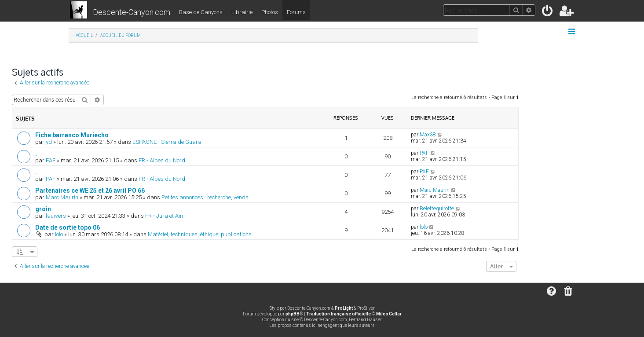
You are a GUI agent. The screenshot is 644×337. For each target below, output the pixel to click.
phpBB (293, 314)
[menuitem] (548, 13)
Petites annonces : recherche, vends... (207, 197)
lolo (59, 234)
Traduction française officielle (338, 314)
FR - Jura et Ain (164, 216)
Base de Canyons (201, 12)
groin (43, 209)
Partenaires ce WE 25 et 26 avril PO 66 (90, 190)
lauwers (56, 216)
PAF (51, 160)
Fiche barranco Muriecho (72, 135)
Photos (270, 12)
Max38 (428, 135)
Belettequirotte (437, 209)
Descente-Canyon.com (132, 12)
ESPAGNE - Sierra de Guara (167, 142)
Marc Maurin (62, 197)
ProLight (344, 308)
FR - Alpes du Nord (162, 160)
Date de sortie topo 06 (68, 227)
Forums (296, 12)
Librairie (242, 12)
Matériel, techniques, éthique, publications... (202, 234)
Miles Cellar (389, 314)
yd (49, 142)
